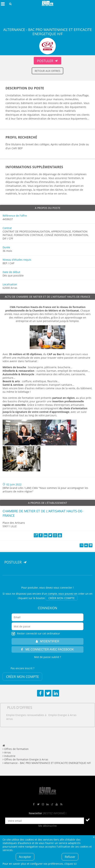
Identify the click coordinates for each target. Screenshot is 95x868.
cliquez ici (71, 864)
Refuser (70, 857)
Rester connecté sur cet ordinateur (39, 633)
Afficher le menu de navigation (3, 4)
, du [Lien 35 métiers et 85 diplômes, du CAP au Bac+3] (37, 354)
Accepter (25, 857)
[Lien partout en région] (63, 398)
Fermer (94, 837)
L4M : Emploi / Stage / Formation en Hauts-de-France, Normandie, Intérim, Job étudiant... (47, 4)
